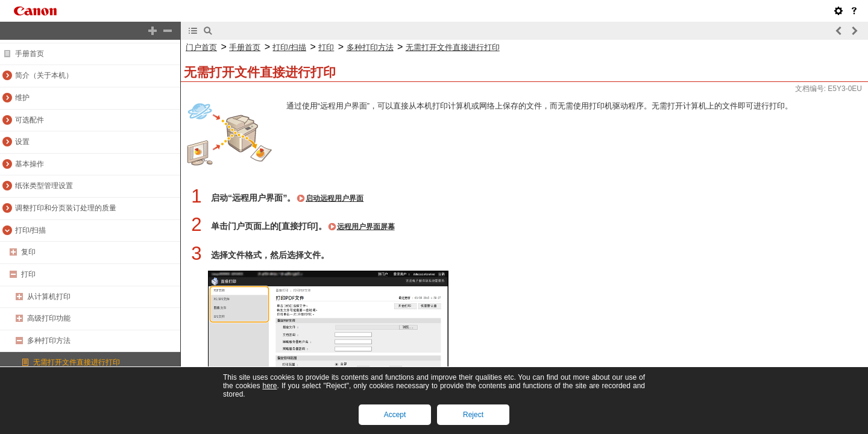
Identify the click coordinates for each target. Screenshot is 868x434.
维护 (22, 98)
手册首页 (30, 54)
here (269, 386)
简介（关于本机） (44, 75)
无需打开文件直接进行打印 (77, 362)
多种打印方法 (49, 341)
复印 (28, 252)
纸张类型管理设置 (44, 186)
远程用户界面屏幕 (366, 227)
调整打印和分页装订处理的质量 (66, 208)
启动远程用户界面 (335, 198)
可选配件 (30, 120)
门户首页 (201, 47)
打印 (28, 274)
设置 (22, 142)
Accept (395, 415)
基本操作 (30, 164)
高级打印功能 (49, 318)
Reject (473, 415)
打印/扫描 (30, 230)
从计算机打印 (49, 297)
